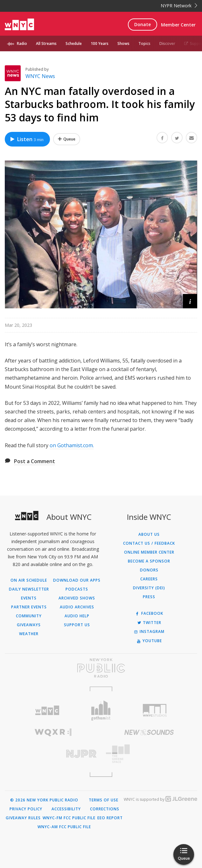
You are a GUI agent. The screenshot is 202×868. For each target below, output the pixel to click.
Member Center (178, 25)
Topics (144, 43)
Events (29, 598)
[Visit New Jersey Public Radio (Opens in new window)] (53, 754)
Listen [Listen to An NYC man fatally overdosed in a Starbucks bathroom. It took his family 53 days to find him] (27, 139)
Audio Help (77, 616)
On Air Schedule (29, 580)
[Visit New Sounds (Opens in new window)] (149, 732)
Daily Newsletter (29, 589)
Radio (22, 43)
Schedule (74, 43)
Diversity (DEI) (149, 588)
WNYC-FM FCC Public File (69, 818)
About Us (149, 534)
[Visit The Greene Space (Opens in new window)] (149, 754)
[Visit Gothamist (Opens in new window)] (101, 710)
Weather (29, 634)
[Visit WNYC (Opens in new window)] (47, 710)
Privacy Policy (26, 809)
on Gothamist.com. (72, 445)
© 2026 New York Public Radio (44, 800)
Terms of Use (104, 800)
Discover (167, 43)
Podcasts (77, 589)
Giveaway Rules (23, 818)
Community (29, 616)
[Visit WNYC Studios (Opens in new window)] (155, 710)
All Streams (46, 43)
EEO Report (110, 818)
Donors (149, 570)
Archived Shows (77, 598)
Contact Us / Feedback (149, 543)
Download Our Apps (77, 580)
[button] (190, 301)
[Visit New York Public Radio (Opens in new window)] (101, 668)
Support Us (77, 625)
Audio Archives (77, 607)
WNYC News (40, 76)
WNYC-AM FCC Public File (64, 827)
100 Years (100, 43)
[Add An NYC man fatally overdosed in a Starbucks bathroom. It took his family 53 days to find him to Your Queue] (67, 139)
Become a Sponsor (149, 561)
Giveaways (29, 625)
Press (149, 597)
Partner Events (29, 607)
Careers (149, 579)
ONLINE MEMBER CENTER (149, 552)
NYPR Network (179, 6)
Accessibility (66, 809)
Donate (143, 24)
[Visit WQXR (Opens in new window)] (53, 732)
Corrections (105, 809)
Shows (123, 43)
